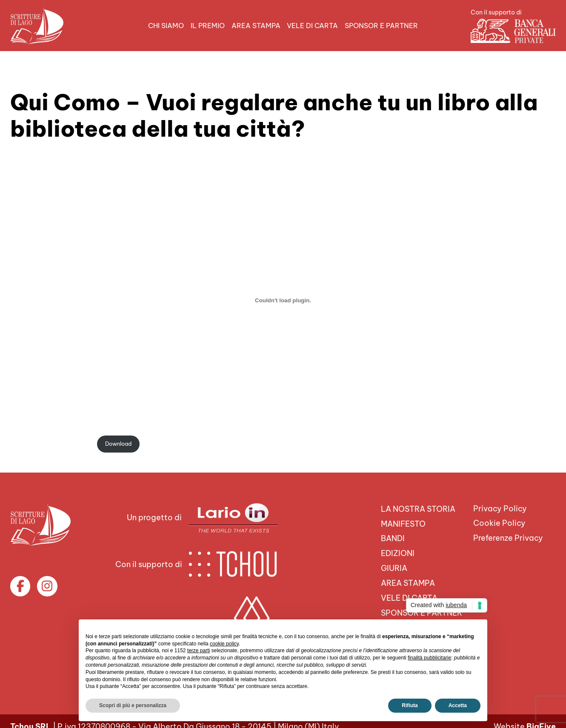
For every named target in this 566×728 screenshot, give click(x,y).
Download (118, 444)
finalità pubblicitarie (429, 658)
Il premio (208, 26)
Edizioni (398, 553)
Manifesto (403, 524)
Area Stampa (256, 26)
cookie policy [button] (224, 644)
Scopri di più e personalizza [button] (133, 705)
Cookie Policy (499, 523)
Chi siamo (166, 26)
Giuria (394, 568)
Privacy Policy (500, 509)
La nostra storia (418, 509)
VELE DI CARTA (312, 26)
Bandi (393, 539)
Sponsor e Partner (381, 26)
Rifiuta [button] (410, 705)
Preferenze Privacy (508, 538)
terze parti (199, 651)
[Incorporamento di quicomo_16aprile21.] (283, 300)
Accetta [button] (458, 705)
